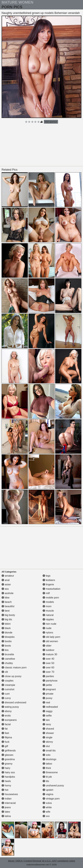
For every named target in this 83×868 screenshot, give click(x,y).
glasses (7, 755)
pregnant (49, 689)
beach (7, 602)
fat (5, 729)
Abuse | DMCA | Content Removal (25, 861)
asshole (8, 593)
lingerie (48, 584)
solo (47, 755)
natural (48, 615)
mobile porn (51, 598)
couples (8, 681)
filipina (7, 737)
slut (46, 746)
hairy (6, 768)
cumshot (8, 689)
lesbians (49, 580)
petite (47, 685)
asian (6, 584)
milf (46, 593)
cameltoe (8, 659)
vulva (47, 803)
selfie (47, 716)
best (6, 611)
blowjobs (8, 637)
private (48, 694)
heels (6, 781)
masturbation (51, 589)
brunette (8, 654)
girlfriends (9, 751)
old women (50, 641)
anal (6, 580)
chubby (7, 663)
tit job (47, 777)
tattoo (47, 764)
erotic (6, 716)
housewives (10, 794)
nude (47, 628)
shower (48, 733)
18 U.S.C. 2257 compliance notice (58, 861)
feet (5, 733)
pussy (47, 698)
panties (48, 676)
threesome (50, 772)
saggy (48, 711)
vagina (48, 794)
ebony (7, 711)
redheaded (50, 707)
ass (5, 589)
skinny (48, 742)
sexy (47, 724)
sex (46, 720)
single (47, 737)
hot (5, 790)
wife (46, 812)
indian (7, 799)
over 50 (48, 663)
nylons (48, 633)
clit (5, 672)
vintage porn (51, 799)
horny (6, 786)
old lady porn (51, 637)
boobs (7, 641)
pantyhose (50, 681)
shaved (48, 729)
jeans (6, 807)
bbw (6, 598)
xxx (46, 816)
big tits (7, 619)
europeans (9, 720)
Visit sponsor (51, 122)
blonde (7, 633)
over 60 (48, 668)
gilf (5, 746)
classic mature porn (14, 668)
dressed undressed (14, 702)
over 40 (48, 659)
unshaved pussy (53, 786)
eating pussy (10, 707)
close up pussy (11, 676)
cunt (6, 694)
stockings (49, 759)
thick (47, 768)
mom (47, 606)
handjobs (8, 777)
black (6, 628)
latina (6, 816)
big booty (8, 615)
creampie (8, 685)
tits (46, 781)
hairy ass (8, 772)
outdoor (48, 650)
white (47, 807)
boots (6, 646)
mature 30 (50, 654)
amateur (8, 576)
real (46, 702)
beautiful (8, 606)
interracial (9, 803)
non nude (49, 624)
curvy (6, 698)
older (47, 646)
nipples (48, 619)
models (48, 602)
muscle (48, 611)
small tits (49, 751)
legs (47, 576)
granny (7, 764)
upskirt (48, 790)
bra (5, 650)
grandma (8, 759)
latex (6, 812)
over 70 (48, 672)
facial (6, 724)
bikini (6, 624)
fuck (6, 742)
